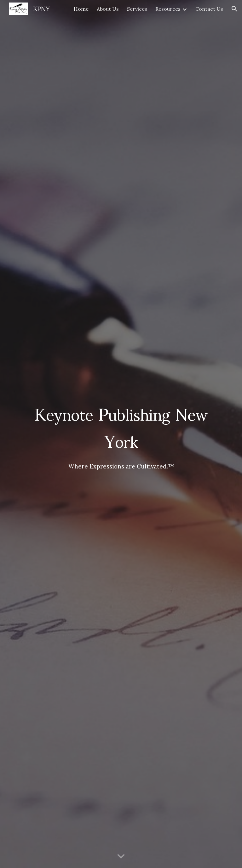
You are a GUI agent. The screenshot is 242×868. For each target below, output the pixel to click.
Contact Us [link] (209, 9)
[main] (121, 434)
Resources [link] (168, 9)
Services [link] (137, 9)
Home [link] (81, 9)
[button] (234, 9)
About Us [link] (108, 9)
